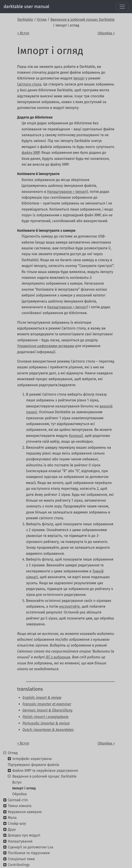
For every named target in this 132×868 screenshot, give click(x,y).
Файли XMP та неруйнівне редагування (45, 771)
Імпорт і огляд (24, 788)
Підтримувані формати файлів (34, 765)
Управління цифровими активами (46, 346)
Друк (12, 829)
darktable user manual (26, 6)
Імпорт (79, 78)
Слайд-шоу (17, 823)
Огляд (42, 20)
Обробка (19, 794)
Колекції (76, 436)
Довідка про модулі (24, 835)
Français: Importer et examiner (47, 704)
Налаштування (20, 841)
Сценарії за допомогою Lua (30, 847)
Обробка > (106, 33)
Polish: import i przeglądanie (45, 717)
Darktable (25, 20)
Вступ (17, 782)
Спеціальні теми (21, 859)
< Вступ (23, 33)
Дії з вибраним (58, 657)
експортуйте (69, 606)
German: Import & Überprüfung (47, 710)
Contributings (19, 865)
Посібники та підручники (29, 853)
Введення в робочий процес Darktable (82, 20)
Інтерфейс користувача (32, 759)
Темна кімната (20, 806)
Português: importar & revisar (46, 723)
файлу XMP (31, 153)
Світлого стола (29, 84)
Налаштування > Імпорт (67, 192)
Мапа (12, 818)
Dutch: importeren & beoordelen (48, 730)
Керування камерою (25, 812)
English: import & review (42, 698)
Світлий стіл (18, 800)
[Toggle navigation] (122, 7)
